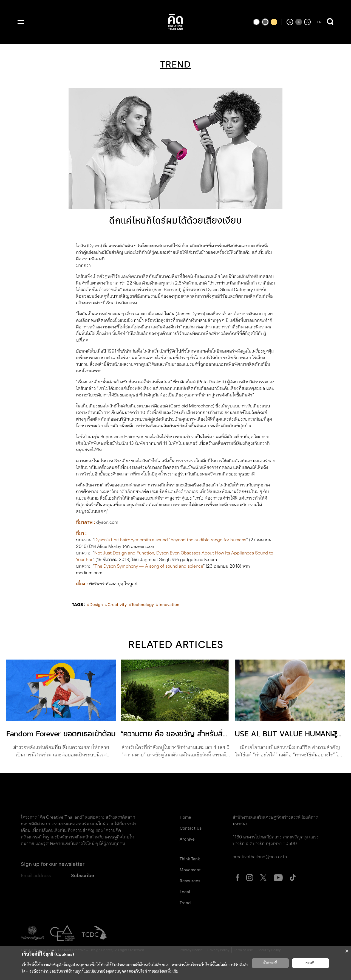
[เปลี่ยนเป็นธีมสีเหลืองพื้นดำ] (274, 22)
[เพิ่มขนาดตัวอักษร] (307, 22)
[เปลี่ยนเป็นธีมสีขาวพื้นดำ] (256, 22)
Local (185, 892)
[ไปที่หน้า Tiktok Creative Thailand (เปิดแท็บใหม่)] (293, 877)
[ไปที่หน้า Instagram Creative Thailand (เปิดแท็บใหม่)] (250, 877)
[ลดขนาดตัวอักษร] (290, 22)
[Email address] (43, 876)
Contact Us (191, 828)
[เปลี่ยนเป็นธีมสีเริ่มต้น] (265, 22)
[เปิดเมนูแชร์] (335, 735)
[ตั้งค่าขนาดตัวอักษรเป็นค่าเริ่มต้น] (299, 22)
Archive (187, 839)
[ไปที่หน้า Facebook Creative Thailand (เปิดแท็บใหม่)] (238, 877)
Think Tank (190, 859)
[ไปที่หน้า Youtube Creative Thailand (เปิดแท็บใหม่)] (278, 877)
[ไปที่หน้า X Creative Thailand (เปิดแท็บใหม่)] (263, 877)
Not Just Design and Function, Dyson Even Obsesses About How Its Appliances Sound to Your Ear (175, 556)
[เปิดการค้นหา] (330, 22)
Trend (185, 903)
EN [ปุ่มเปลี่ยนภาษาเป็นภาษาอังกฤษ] (319, 22)
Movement (190, 870)
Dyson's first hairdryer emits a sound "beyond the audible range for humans (170, 540)
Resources (190, 881)
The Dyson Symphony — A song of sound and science (149, 566)
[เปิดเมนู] (21, 22)
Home (185, 817)
